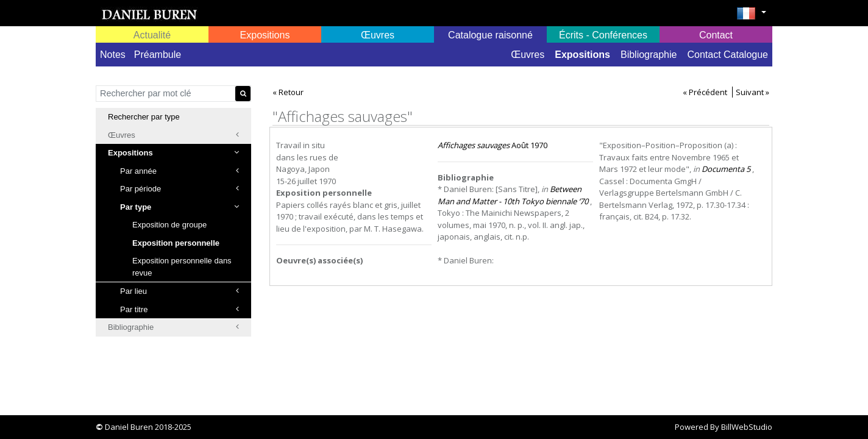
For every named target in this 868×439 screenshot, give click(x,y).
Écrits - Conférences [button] (603, 35)
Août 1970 (493, 145)
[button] (751, 17)
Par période (180, 189)
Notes (113, 55)
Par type (180, 207)
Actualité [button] (152, 35)
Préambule (158, 55)
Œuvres (528, 55)
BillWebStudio (747, 427)
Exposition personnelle (176, 243)
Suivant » (752, 92)
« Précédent (705, 92)
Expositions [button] (265, 35)
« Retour (288, 92)
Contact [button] (716, 35)
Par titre (180, 309)
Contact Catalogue (727, 55)
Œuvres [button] (378, 35)
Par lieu (180, 291)
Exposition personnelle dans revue (182, 267)
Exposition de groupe (169, 225)
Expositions (582, 55)
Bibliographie (649, 55)
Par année (180, 171)
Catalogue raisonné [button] (490, 35)
